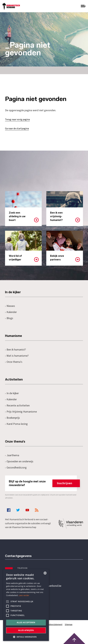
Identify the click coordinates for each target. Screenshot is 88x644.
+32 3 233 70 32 (26, 573)
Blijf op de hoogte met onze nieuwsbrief (43, 483)
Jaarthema (12, 455)
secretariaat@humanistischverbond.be (39, 586)
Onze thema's (14, 362)
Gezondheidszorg (16, 468)
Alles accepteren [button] (26, 622)
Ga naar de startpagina (17, 129)
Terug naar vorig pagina (17, 119)
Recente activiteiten (17, 406)
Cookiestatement (54, 625)
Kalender (11, 312)
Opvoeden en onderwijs (19, 461)
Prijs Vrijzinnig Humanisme (21, 412)
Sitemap (69, 625)
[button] (26, 637)
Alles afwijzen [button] (26, 630)
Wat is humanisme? (17, 356)
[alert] (26, 605)
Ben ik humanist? (15, 350)
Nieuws (10, 306)
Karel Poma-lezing (16, 424)
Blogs (9, 318)
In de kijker (12, 393)
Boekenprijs (12, 418)
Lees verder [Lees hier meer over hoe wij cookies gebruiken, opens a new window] (24, 595)
